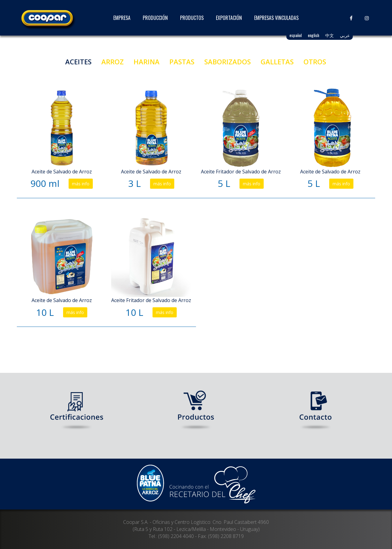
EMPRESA (122, 18)
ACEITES (78, 62)
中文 (330, 35)
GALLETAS (277, 62)
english (313, 35)
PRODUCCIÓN (155, 18)
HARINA (147, 62)
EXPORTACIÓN (229, 18)
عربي (345, 35)
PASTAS (182, 62)
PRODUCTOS (192, 18)
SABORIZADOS (228, 62)
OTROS (315, 62)
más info (81, 184)
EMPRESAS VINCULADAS (276, 18)
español (296, 35)
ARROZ (113, 62)
